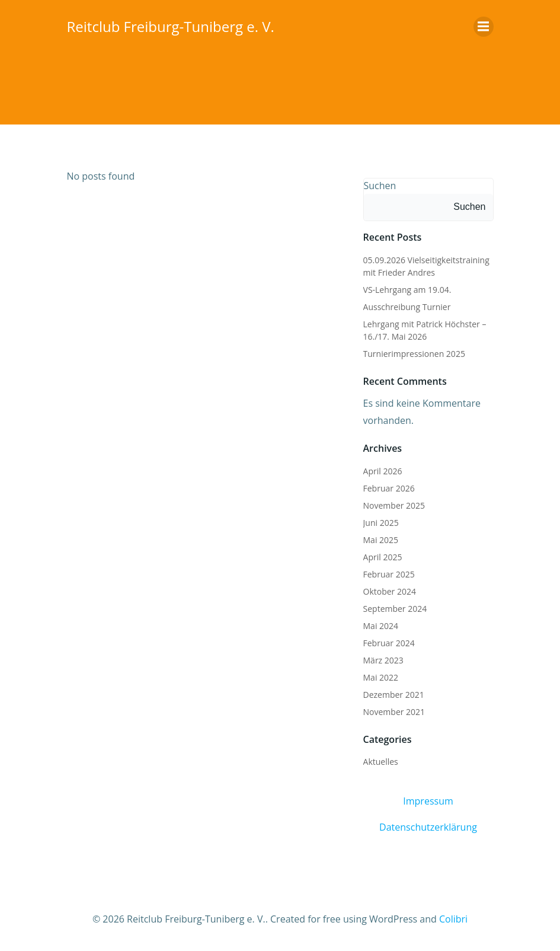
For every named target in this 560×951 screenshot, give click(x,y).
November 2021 (394, 712)
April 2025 (383, 557)
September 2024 (395, 609)
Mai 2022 (381, 677)
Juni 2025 (381, 523)
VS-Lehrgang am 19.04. (407, 290)
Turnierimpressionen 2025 (414, 354)
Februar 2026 (389, 488)
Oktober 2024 (390, 591)
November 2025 (394, 505)
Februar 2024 (389, 643)
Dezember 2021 (394, 695)
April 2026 (383, 471)
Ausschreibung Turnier (407, 307)
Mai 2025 (381, 540)
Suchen (380, 186)
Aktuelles (381, 762)
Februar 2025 (389, 574)
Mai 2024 (381, 626)
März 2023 (383, 660)
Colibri (453, 919)
